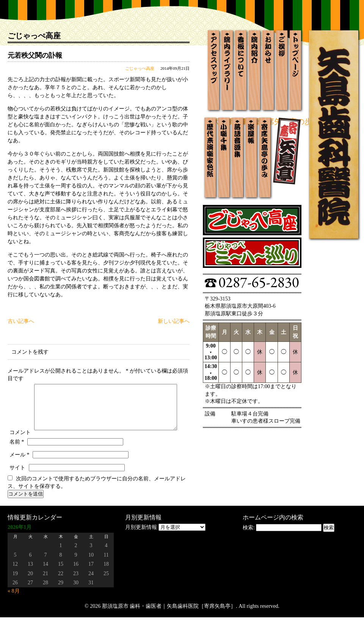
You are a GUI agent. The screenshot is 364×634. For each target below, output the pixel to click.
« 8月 (14, 608)
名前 (17, 459)
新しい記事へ (174, 321)
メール (20, 471)
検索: (249, 544)
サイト (17, 484)
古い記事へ (21, 321)
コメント (20, 386)
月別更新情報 (141, 544)
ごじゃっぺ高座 (140, 68)
